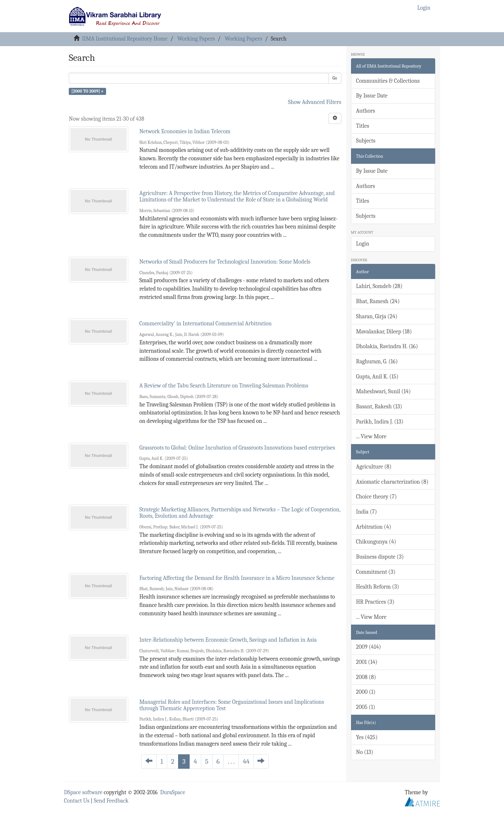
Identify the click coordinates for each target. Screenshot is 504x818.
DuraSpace (173, 792)
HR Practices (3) (375, 602)
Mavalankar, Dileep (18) (384, 332)
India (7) (367, 512)
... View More (371, 437)
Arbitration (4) (374, 527)
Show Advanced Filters (315, 102)
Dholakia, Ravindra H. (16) (387, 346)
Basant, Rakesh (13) (379, 407)
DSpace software (83, 792)
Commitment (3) (376, 572)
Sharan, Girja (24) (377, 316)
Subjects (366, 141)
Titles (363, 126)
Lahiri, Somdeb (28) (379, 286)
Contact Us (77, 801)
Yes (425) (367, 737)
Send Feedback (111, 801)
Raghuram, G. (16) (377, 362)
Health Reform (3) (378, 587)
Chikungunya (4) (376, 542)
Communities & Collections (388, 81)
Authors (366, 111)
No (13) (365, 752)
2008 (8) (366, 677)
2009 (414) (369, 647)
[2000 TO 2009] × (87, 91)
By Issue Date (372, 96)
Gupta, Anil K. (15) (377, 377)
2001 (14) (367, 662)
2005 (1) (366, 707)
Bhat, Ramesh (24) (378, 301)
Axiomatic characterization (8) (392, 482)
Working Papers (196, 39)
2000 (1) (366, 692)
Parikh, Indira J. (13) (380, 422)
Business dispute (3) (380, 557)
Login (363, 244)
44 (246, 761)
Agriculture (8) (374, 467)
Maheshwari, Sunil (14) (383, 391)
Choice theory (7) (377, 497)
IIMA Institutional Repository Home (125, 39)
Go (335, 78)
